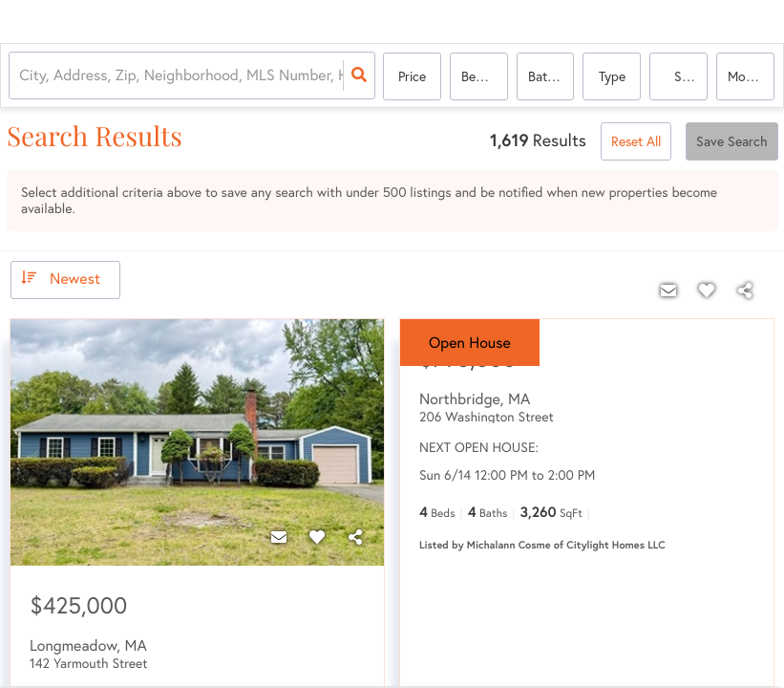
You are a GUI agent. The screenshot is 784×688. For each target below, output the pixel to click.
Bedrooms (485, 76)
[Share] (355, 537)
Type (612, 76)
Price (412, 76)
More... (747, 76)
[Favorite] (317, 537)
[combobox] (22, 77)
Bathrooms (551, 76)
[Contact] (279, 537)
